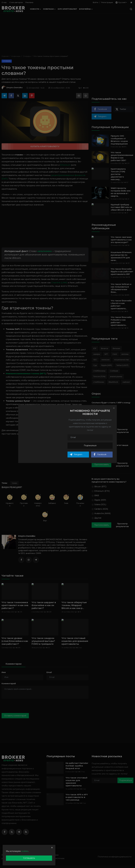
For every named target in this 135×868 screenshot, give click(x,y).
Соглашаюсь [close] (29, 858)
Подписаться (90, 446)
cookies (25, 851)
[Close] (114, 408)
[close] (52, 848)
